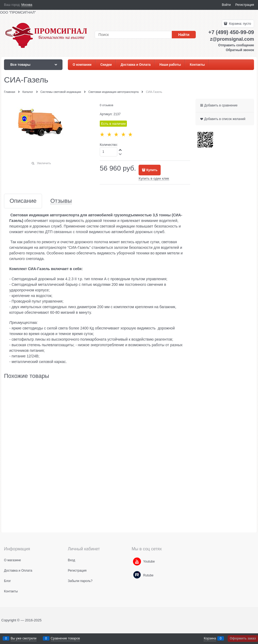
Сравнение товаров (65, 638)
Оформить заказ (243, 638)
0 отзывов (107, 105)
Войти (226, 5)
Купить (152, 170)
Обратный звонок (240, 50)
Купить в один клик (154, 178)
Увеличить (44, 163)
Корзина (210, 638)
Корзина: (240, 24)
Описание (23, 201)
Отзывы (61, 201)
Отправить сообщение (236, 45)
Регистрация (245, 5)
